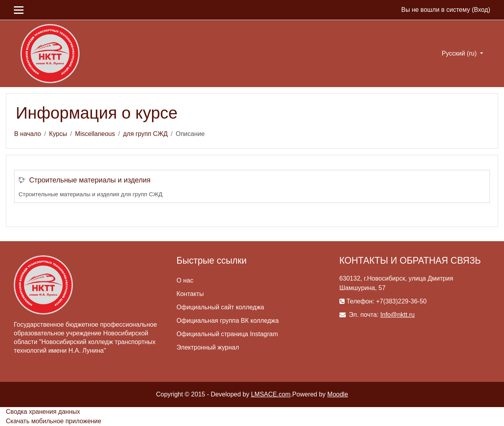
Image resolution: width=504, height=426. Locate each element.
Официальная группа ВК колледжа (228, 321)
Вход (481, 10)
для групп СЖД (145, 134)
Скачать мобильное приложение (54, 421)
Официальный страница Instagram (227, 334)
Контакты (190, 294)
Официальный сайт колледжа (220, 307)
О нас (185, 280)
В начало (28, 134)
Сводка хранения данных (43, 412)
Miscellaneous (95, 134)
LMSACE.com (271, 394)
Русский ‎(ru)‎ (460, 53)
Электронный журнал (208, 347)
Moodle (337, 394)
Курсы (58, 134)
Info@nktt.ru (397, 315)
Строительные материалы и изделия (90, 180)
